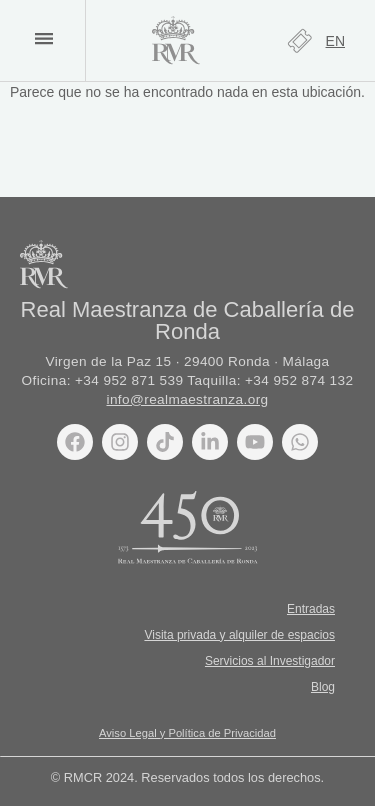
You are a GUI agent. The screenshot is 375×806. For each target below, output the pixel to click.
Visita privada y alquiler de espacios (239, 635)
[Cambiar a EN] (335, 41)
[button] (43, 38)
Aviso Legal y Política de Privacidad (187, 733)
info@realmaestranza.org (187, 399)
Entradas (311, 609)
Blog (323, 687)
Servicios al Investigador (270, 661)
